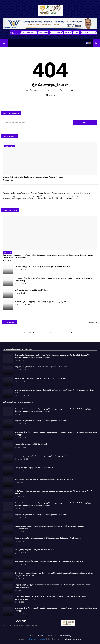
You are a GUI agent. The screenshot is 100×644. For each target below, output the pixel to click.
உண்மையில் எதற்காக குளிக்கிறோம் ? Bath (31, 290)
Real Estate (43, 33)
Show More (93, 322)
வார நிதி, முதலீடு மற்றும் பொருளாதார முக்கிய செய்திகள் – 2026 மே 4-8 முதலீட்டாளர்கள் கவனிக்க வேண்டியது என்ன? (52, 586)
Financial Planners (89, 33)
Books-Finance (56, 33)
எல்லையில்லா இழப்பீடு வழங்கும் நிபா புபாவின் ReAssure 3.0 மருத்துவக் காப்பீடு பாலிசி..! (50, 561)
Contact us (51, 636)
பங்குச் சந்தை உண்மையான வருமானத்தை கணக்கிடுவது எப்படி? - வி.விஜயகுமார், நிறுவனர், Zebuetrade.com (50, 527)
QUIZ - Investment (29, 33)
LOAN (76, 33)
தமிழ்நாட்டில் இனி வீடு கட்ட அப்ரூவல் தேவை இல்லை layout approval (42, 266)
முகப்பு (50, 95)
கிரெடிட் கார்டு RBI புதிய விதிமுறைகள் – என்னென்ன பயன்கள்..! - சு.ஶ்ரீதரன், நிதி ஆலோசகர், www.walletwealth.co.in (50, 598)
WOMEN (68, 33)
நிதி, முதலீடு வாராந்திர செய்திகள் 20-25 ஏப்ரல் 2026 (34, 550)
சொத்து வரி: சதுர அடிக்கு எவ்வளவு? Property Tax (34, 467)
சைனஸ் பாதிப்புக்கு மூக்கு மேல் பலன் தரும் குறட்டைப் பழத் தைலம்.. (41, 302)
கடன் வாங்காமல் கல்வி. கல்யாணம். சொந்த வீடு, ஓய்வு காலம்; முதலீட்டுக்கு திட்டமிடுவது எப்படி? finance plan (55, 391)
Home (32, 636)
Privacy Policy (65, 636)
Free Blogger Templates (71, 639)
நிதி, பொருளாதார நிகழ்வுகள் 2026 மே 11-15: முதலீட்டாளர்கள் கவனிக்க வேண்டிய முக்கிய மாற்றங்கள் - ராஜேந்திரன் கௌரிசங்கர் (54, 574)
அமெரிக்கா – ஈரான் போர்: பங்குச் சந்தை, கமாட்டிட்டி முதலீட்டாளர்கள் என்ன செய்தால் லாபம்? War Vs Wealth (54, 492)
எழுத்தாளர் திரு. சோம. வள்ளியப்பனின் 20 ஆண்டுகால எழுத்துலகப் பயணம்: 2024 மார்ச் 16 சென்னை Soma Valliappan (54, 279)
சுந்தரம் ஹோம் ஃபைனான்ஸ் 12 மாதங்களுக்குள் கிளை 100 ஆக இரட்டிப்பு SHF (44, 479)
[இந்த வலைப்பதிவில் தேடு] (38, 122)
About (40, 636)
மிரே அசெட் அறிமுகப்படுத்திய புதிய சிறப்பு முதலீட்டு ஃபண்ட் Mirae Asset (35, 177)
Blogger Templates (37, 639)
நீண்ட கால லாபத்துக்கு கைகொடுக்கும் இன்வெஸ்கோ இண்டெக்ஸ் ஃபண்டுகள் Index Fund (49, 538)
